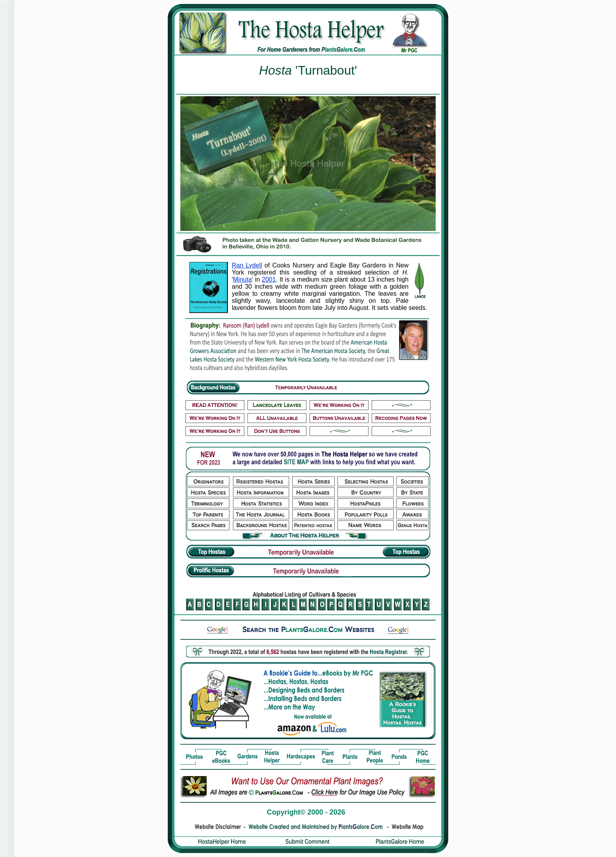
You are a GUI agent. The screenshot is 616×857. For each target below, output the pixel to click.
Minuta (242, 279)
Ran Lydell (247, 265)
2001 (269, 279)
